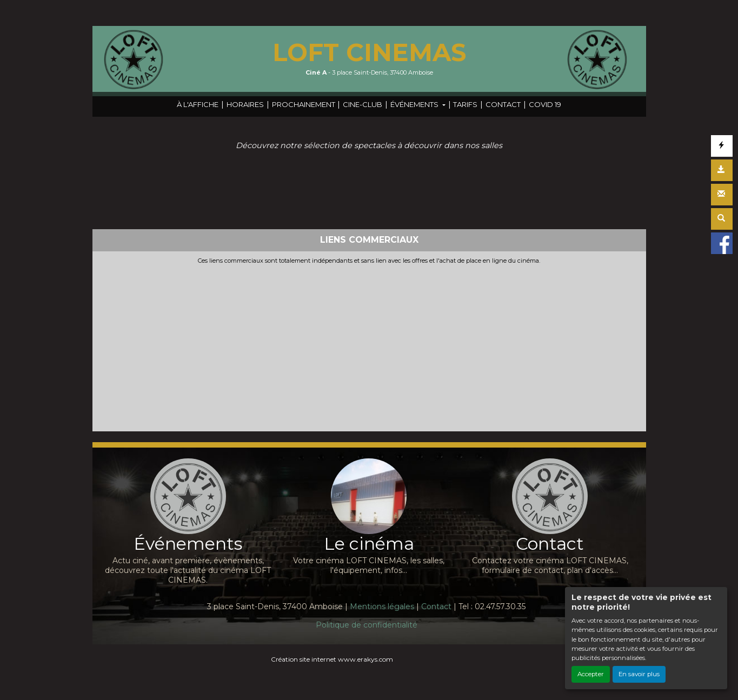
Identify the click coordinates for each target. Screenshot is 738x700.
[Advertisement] (369, 345)
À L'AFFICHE (198, 104)
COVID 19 (545, 104)
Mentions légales (382, 606)
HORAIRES (245, 104)
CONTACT (503, 104)
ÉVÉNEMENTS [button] (415, 104)
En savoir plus (639, 674)
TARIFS (465, 104)
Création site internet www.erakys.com (332, 659)
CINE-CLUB (363, 104)
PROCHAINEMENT (304, 104)
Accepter (591, 674)
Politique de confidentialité (367, 625)
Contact (436, 606)
